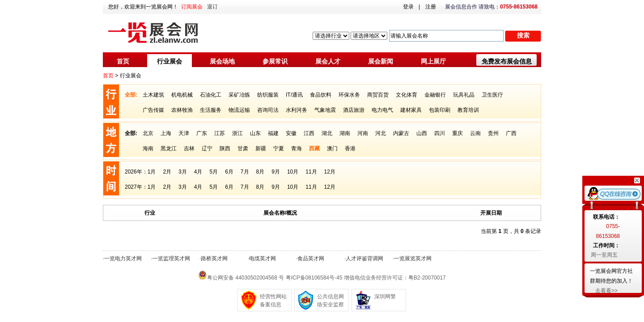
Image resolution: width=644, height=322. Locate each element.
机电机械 (182, 95)
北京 (148, 133)
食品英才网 (311, 258)
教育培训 (468, 110)
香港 (350, 148)
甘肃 (243, 148)
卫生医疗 (492, 95)
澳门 (332, 148)
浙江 (237, 133)
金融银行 (435, 95)
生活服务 (211, 110)
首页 (123, 61)
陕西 (225, 148)
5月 (214, 172)
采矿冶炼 (239, 95)
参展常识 (275, 61)
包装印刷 (440, 110)
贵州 (493, 133)
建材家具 (411, 110)
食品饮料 (321, 95)
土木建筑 (153, 95)
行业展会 (169, 61)
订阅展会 (192, 7)
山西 (422, 133)
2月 (167, 172)
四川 (440, 133)
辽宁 (207, 148)
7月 (245, 172)
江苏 (220, 133)
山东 (255, 133)
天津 (184, 133)
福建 (273, 133)
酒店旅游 (354, 110)
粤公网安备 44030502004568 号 (246, 278)
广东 (202, 133)
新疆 (261, 148)
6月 (229, 172)
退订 (212, 7)
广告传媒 (153, 110)
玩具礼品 (464, 95)
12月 (330, 172)
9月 (276, 172)
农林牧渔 (182, 110)
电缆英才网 (263, 258)
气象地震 (325, 110)
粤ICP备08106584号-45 (314, 278)
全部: (131, 95)
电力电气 (382, 110)
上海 (166, 133)
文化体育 (407, 95)
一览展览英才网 (413, 258)
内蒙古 (401, 133)
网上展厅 (433, 61)
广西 (511, 133)
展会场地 (222, 61)
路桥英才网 (214, 258)
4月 (198, 172)
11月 (311, 172)
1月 (152, 172)
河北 (381, 133)
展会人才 (328, 61)
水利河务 (297, 110)
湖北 (327, 133)
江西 (309, 133)
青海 (297, 148)
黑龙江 (169, 148)
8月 (261, 172)
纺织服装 (268, 95)
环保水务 (349, 95)
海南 (148, 148)
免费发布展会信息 (507, 61)
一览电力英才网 (123, 258)
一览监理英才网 (171, 258)
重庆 (458, 133)
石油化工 (211, 95)
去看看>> (606, 291)
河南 (363, 133)
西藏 (314, 148)
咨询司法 (268, 110)
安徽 (291, 133)
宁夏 (279, 148)
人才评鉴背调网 (364, 258)
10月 (293, 172)
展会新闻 (381, 61)
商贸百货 (378, 95)
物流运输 (239, 110)
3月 (183, 172)
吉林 (189, 148)
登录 (408, 7)
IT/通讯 (294, 95)
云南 (475, 133)
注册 (431, 7)
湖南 (345, 133)
